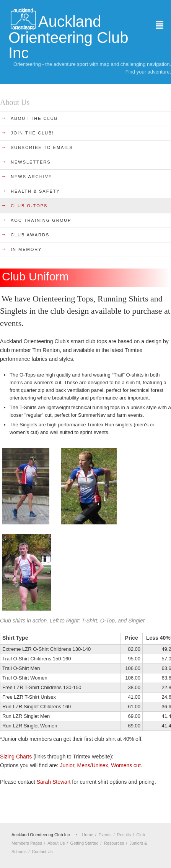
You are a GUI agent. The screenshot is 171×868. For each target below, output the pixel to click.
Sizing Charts (16, 757)
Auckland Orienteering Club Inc (41, 835)
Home (87, 835)
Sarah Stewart (54, 782)
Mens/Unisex (93, 765)
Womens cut (126, 765)
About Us (56, 843)
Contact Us (42, 852)
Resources (114, 843)
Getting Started (85, 843)
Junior (67, 765)
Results (124, 835)
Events (105, 835)
